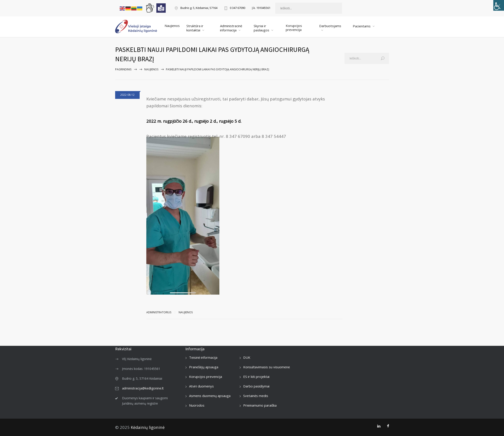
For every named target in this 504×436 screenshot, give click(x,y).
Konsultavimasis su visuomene (267, 367)
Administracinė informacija (231, 28)
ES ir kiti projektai (256, 377)
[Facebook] (388, 426)
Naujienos (172, 26)
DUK (247, 357)
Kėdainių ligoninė (148, 427)
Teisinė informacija (203, 357)
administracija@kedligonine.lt (143, 388)
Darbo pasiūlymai (256, 386)
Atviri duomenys (201, 386)
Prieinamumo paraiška (260, 405)
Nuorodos (197, 405)
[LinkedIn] (379, 426)
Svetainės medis (256, 396)
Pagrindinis (123, 69)
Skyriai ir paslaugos (261, 28)
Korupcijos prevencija (294, 28)
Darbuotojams (330, 26)
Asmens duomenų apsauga (210, 396)
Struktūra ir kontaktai (195, 28)
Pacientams (362, 26)
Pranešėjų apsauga (204, 367)
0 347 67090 (238, 8)
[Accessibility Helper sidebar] (499, 5)
